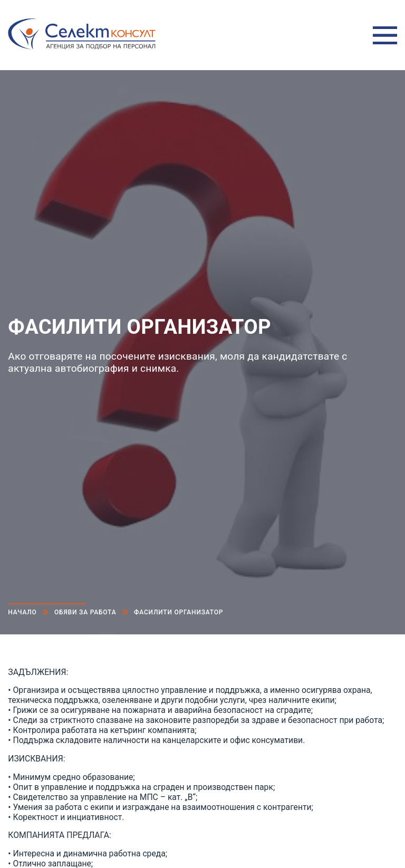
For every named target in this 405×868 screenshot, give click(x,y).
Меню (385, 35)
